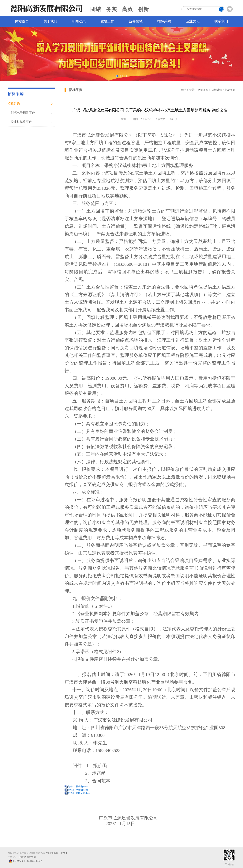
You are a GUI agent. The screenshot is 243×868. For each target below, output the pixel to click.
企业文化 (193, 21)
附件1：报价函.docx (78, 787)
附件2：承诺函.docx (78, 790)
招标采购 (164, 21)
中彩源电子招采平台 (21, 113)
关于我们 (50, 21)
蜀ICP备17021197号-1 (56, 853)
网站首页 (22, 21)
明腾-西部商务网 (27, 857)
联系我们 (221, 21)
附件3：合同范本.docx (79, 793)
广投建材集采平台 (20, 122)
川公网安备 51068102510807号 (26, 861)
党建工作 (107, 21)
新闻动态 (79, 21)
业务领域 (136, 21)
